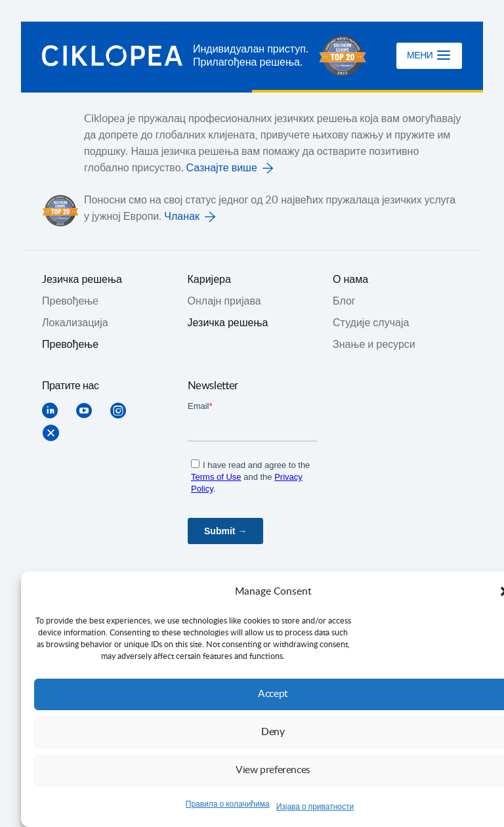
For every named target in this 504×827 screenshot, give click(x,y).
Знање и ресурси (374, 345)
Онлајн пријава (224, 301)
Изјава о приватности (315, 807)
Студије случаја (371, 323)
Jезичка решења (82, 280)
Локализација (75, 323)
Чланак (182, 217)
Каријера (209, 280)
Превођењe (70, 301)
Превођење (70, 345)
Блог (344, 301)
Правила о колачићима (228, 804)
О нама (350, 280)
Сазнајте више (222, 168)
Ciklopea (112, 56)
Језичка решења (228, 323)
